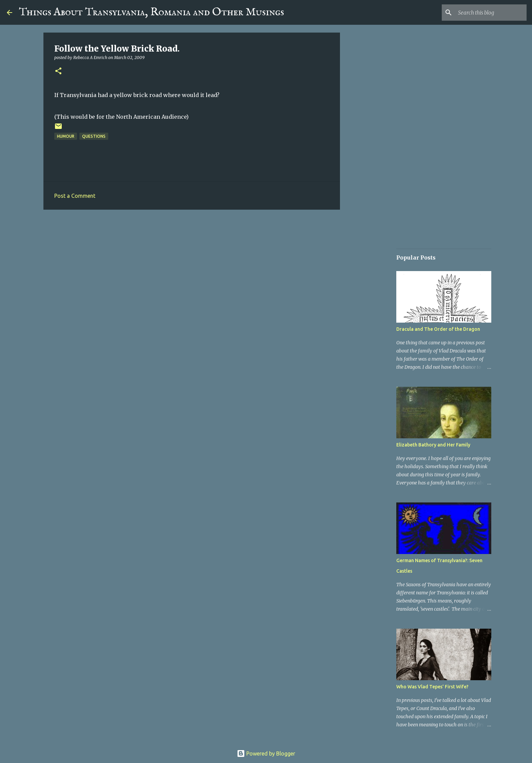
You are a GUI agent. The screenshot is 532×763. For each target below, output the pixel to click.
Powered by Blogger (266, 754)
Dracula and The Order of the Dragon (438, 329)
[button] (58, 71)
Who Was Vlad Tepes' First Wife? (432, 687)
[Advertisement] (192, 267)
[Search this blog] (491, 13)
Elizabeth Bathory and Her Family (433, 445)
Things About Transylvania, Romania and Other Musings (151, 12)
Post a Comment (75, 196)
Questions (94, 136)
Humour (66, 136)
